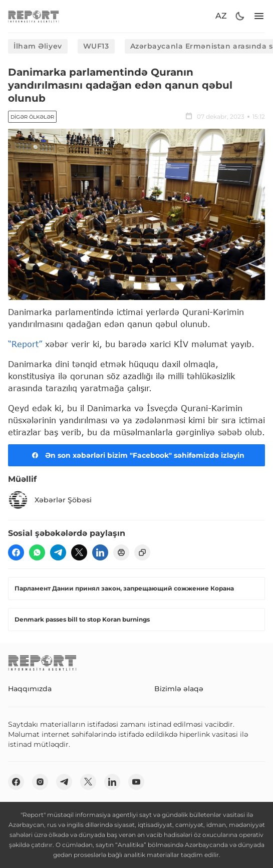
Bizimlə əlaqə (179, 689)
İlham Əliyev (38, 46)
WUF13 (96, 46)
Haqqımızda (30, 689)
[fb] (16, 552)
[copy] (142, 552)
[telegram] (58, 552)
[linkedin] (100, 552)
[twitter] (79, 552)
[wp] (37, 552)
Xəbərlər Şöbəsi (50, 500)
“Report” (25, 344)
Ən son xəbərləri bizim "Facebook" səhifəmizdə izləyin (137, 455)
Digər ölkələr (32, 117)
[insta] (40, 782)
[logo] (34, 16)
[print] (121, 552)
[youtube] (136, 782)
